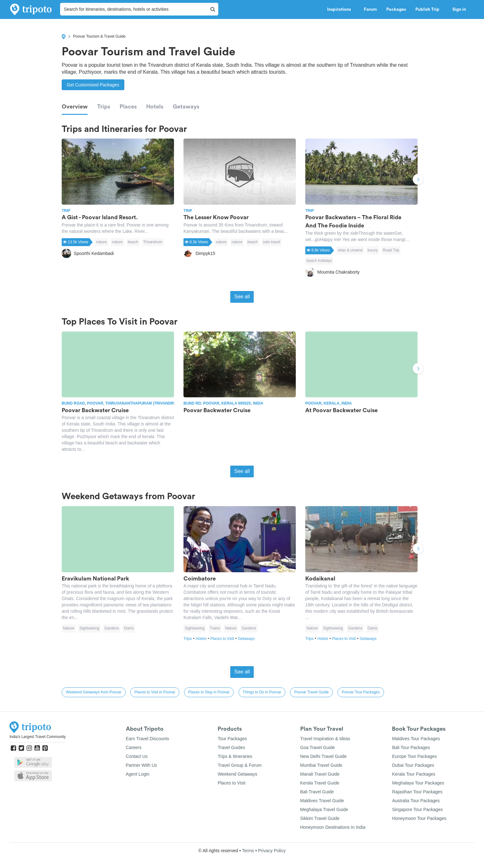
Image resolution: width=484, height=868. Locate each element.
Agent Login (138, 774)
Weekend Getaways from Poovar (94, 692)
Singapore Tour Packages (417, 809)
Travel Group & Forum (240, 765)
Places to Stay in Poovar (209, 692)
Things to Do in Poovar (262, 692)
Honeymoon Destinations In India (333, 827)
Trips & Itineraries (235, 756)
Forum (370, 9)
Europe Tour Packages (414, 756)
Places (128, 107)
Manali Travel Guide (320, 774)
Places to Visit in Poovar (155, 692)
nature (102, 242)
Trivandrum (153, 242)
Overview (75, 107)
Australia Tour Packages (416, 801)
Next (418, 180)
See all (242, 297)
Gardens (112, 628)
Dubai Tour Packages (413, 765)
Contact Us (137, 756)
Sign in (459, 9)
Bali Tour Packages (411, 747)
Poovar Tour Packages (361, 692)
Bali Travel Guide (317, 792)
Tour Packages (232, 739)
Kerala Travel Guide (320, 783)
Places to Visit (224, 639)
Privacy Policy (272, 851)
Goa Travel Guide (318, 747)
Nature (69, 628)
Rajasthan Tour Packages (417, 792)
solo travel (272, 242)
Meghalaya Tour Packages (418, 783)
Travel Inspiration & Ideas (325, 739)
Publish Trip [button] (429, 9)
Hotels (155, 107)
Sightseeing (89, 628)
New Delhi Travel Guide (323, 756)
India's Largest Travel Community (38, 737)
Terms (248, 851)
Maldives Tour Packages (416, 739)
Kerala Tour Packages (414, 774)
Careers (134, 747)
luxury (373, 250)
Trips (104, 107)
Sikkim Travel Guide (320, 818)
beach (133, 242)
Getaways (186, 107)
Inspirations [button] (341, 9)
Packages (396, 9)
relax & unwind (350, 250)
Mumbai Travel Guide (321, 765)
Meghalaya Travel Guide (324, 809)
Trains (215, 628)
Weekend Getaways (237, 774)
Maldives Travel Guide (322, 801)
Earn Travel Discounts (148, 739)
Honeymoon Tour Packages (419, 818)
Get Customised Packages (93, 85)
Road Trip (391, 250)
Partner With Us (142, 765)
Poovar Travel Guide (311, 692)
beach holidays (319, 261)
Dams (129, 628)
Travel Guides (231, 747)
